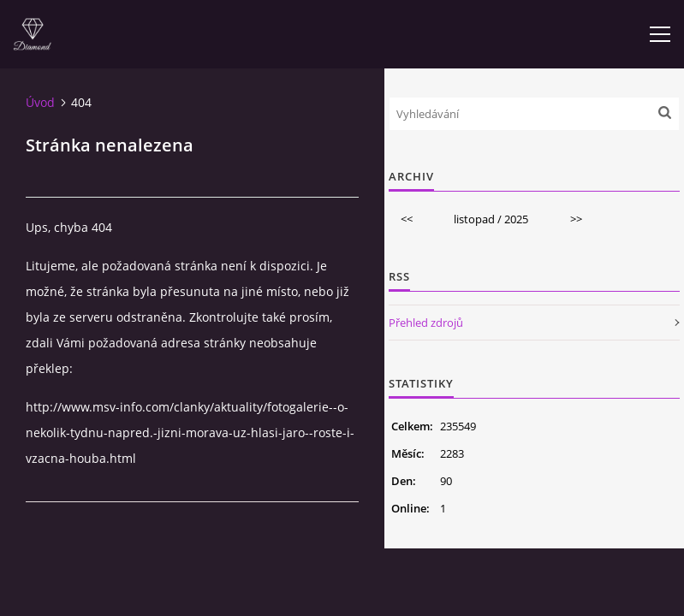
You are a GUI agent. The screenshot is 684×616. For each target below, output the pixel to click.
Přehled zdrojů (426, 323)
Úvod (40, 102)
